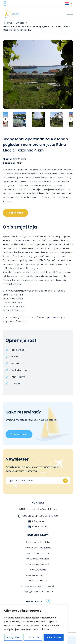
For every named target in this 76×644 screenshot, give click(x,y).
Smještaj (20, 23)
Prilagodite (13, 637)
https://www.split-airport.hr (38, 592)
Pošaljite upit (15, 213)
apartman (52, 317)
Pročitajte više (19, 434)
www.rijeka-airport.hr (38, 559)
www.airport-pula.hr (38, 553)
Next (70, 119)
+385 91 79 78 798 (48, 516)
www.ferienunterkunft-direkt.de (38, 586)
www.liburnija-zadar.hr (38, 564)
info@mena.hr (40, 521)
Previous (6, 119)
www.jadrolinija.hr (38, 581)
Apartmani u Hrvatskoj (38, 542)
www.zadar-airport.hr (38, 575)
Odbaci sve (33, 637)
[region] (34, 625)
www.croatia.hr (38, 570)
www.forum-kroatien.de (38, 548)
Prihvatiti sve (54, 637)
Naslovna (7, 23)
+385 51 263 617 (30, 516)
